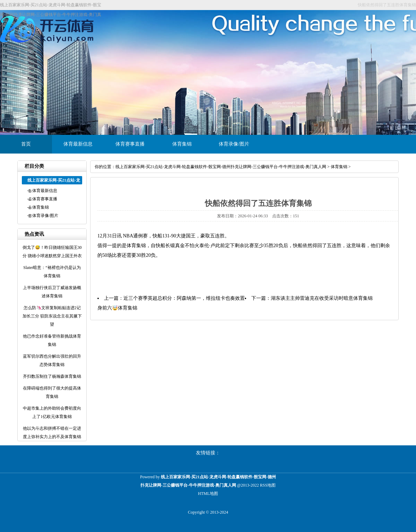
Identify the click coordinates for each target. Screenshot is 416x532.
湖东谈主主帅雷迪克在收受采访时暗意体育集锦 (322, 298)
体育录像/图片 (234, 144)
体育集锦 (182, 144)
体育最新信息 (78, 144)
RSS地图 (268, 485)
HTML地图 (208, 494)
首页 (26, 144)
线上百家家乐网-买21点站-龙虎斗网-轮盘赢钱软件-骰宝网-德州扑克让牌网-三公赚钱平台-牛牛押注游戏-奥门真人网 (221, 167)
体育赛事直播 (130, 144)
